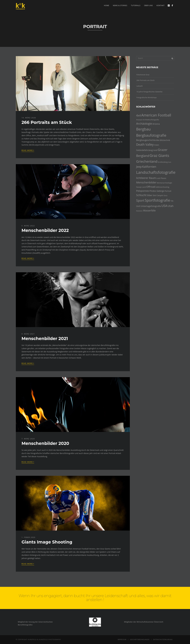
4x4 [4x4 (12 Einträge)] (138, 115)
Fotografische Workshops (147, 97)
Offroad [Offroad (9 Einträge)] (151, 187)
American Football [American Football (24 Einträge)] (156, 115)
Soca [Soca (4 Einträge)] (165, 195)
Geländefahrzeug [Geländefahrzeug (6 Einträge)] (144, 150)
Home (107, 5)
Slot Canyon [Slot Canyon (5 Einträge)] (158, 195)
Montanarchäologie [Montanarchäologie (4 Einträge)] (164, 183)
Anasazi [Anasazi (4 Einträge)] (139, 120)
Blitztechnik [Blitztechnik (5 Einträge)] (165, 140)
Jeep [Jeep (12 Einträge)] (139, 167)
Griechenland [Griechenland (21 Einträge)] (147, 161)
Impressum (122, 640)
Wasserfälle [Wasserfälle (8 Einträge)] (149, 210)
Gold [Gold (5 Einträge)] (155, 150)
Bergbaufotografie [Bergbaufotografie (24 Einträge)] (151, 135)
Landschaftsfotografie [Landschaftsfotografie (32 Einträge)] (156, 172)
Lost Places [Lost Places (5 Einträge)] (161, 178)
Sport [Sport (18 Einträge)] (140, 200)
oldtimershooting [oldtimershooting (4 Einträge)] (162, 187)
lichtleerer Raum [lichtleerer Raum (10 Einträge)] (146, 178)
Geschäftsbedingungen (140, 640)
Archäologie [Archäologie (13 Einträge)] (144, 124)
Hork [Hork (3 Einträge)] (170, 162)
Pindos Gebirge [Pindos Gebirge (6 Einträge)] (157, 191)
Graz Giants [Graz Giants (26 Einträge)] (159, 155)
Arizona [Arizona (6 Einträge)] (156, 124)
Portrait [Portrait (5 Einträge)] (168, 191)
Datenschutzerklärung (163, 640)
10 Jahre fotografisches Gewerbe (149, 92)
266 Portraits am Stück (47, 122)
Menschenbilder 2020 (45, 443)
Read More (28, 150)
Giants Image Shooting (47, 542)
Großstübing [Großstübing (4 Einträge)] (163, 162)
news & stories (120, 5)
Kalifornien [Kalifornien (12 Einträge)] (149, 167)
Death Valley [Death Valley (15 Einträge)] (145, 145)
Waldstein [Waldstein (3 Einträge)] (139, 211)
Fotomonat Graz (143, 75)
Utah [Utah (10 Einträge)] (171, 206)
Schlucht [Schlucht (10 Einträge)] (141, 195)
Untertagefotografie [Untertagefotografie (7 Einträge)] (151, 206)
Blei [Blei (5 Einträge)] (158, 140)
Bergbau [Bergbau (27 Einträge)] (143, 129)
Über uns (148, 5)
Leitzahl (140, 86)
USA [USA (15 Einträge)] (164, 206)
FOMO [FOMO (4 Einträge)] (157, 145)
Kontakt (161, 5)
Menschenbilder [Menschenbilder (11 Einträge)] (146, 182)
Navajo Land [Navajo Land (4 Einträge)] (141, 187)
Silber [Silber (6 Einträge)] (150, 195)
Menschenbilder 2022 (45, 230)
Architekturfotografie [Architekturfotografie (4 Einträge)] (151, 120)
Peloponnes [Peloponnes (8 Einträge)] (143, 191)
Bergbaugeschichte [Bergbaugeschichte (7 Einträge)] (146, 140)
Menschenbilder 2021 (45, 339)
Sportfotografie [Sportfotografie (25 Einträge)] (157, 200)
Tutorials (136, 5)
